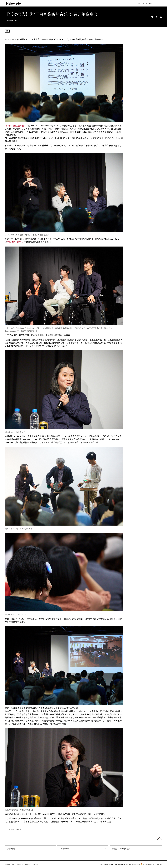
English (151, 4)
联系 (139, 4)
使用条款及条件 (10, 864)
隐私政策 (20, 864)
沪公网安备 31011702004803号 (151, 864)
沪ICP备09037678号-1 (133, 864)
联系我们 (36, 864)
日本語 (145, 4)
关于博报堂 (11, 849)
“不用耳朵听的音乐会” (15, 126)
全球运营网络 (64, 849)
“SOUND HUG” (14, 242)
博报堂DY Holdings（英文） (122, 849)
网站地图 (28, 864)
